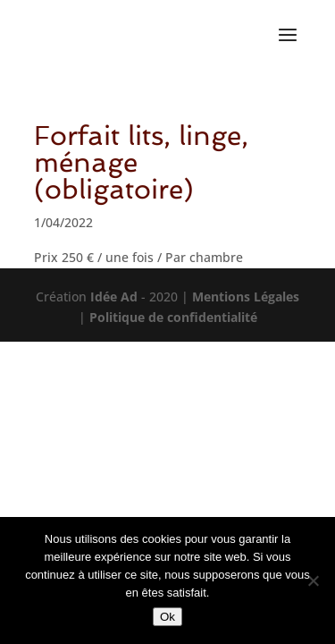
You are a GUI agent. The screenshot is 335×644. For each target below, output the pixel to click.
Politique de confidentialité (173, 317)
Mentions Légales (246, 297)
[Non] (313, 580)
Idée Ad (114, 297)
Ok (167, 617)
